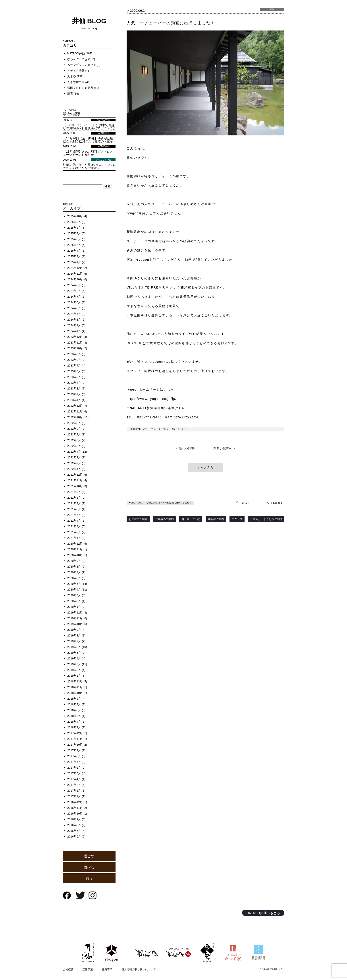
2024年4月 (74, 314)
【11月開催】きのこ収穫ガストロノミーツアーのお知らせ (88, 153)
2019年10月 (75, 624)
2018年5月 (74, 716)
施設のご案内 (216, 519)
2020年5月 (74, 584)
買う (89, 878)
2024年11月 (75, 274)
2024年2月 (74, 325)
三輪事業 (88, 969)
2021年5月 (74, 515)
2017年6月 (74, 768)
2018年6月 (74, 710)
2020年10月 (75, 555)
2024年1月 (74, 331)
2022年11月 (75, 411)
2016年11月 (75, 808)
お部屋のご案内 (138, 519)
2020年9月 (74, 561)
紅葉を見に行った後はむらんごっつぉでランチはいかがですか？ (89, 166)
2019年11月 (75, 618)
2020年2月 (74, 601)
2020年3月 (74, 595)
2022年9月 (74, 423)
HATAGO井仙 (76, 53)
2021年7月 (74, 503)
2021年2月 (74, 532)
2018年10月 (75, 693)
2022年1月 (74, 469)
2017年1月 (74, 796)
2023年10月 (75, 348)
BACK (246, 503)
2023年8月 (74, 360)
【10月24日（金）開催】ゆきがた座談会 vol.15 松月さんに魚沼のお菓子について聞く (88, 141)
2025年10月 (75, 216)
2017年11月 (75, 739)
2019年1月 (74, 676)
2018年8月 (74, 699)
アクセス (237, 519)
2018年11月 (75, 687)
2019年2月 (74, 670)
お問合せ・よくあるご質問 (266, 519)
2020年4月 (74, 590)
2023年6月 (74, 371)
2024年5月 (74, 308)
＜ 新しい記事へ (186, 448)
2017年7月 (74, 762)
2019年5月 (74, 653)
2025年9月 (74, 222)
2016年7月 (74, 831)
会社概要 (68, 969)
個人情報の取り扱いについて (139, 969)
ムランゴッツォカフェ (82, 65)
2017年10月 (75, 745)
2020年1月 (74, 607)
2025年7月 (74, 233)
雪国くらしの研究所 (80, 88)
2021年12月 (75, 475)
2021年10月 (75, 486)
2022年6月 (74, 440)
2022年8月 (74, 429)
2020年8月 (74, 567)
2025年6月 (74, 239)
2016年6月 (74, 837)
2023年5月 (74, 377)
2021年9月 (74, 492)
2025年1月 (74, 262)
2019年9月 (74, 630)
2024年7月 (74, 297)
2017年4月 (74, 779)
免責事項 (107, 969)
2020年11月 (75, 549)
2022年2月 (74, 463)
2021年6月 (74, 509)
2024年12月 (75, 268)
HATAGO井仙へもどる (263, 913)
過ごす (89, 856)
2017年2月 (74, 791)
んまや (72, 76)
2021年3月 (74, 526)
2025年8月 (74, 228)
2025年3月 (74, 256)
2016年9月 (74, 819)
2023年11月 (75, 343)
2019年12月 (75, 612)
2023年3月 (74, 388)
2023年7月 (74, 366)
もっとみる (205, 467)
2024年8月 (74, 291)
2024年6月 (74, 302)
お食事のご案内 (164, 519)
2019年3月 (74, 664)
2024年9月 (74, 285)
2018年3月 (74, 727)
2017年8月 (74, 756)
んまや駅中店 (76, 82)
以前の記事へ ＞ (225, 448)
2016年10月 (75, 814)
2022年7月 (74, 434)
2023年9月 (74, 354)
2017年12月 (75, 733)
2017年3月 (74, 785)
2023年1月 (74, 400)
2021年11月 (75, 480)
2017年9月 (74, 750)
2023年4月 (74, 383)
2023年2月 (74, 394)
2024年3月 (74, 320)
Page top (277, 503)
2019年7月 (74, 641)
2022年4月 (74, 452)
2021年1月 (74, 538)
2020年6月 (74, 578)
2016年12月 (75, 802)
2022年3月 (74, 457)
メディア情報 (76, 71)
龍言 (70, 94)
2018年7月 (74, 704)
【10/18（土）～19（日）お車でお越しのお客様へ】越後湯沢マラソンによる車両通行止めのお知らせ (89, 128)
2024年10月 (75, 279)
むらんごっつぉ (77, 59)
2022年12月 (75, 406)
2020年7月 (74, 572)
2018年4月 (74, 722)
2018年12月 (75, 681)
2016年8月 (74, 825)
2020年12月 (75, 544)
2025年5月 (74, 245)
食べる (89, 867)
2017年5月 (74, 773)
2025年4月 (74, 251)
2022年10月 (75, 417)
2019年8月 (74, 635)
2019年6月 (74, 647)
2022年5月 (74, 446)
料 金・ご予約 (191, 519)
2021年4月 (74, 521)
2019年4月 (74, 658)
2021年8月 (74, 498)
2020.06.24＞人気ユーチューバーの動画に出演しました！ (158, 429)
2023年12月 (75, 337)
